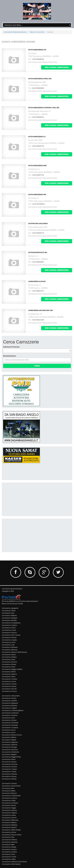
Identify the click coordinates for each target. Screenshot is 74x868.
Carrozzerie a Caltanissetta (11, 796)
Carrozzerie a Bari (8, 788)
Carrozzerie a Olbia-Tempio (11, 830)
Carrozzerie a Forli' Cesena (11, 635)
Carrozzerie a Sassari (9, 762)
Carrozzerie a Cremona (10, 803)
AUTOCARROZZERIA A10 (37, 50)
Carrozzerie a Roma (9, 759)
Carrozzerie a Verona (9, 776)
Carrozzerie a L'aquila (9, 640)
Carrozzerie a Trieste (9, 772)
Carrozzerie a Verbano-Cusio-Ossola (14, 862)
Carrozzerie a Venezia (9, 774)
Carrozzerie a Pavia (9, 659)
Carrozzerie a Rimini (9, 672)
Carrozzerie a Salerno (9, 674)
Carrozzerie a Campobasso (11, 623)
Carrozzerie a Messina (10, 650)
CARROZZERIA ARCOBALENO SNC (41, 310)
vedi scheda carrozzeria (57, 67)
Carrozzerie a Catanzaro (10, 713)
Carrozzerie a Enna (8, 718)
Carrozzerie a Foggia (9, 808)
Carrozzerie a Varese (9, 686)
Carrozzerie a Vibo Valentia (11, 864)
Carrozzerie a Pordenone (10, 752)
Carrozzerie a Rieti (8, 844)
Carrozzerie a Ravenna (10, 842)
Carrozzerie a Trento (9, 857)
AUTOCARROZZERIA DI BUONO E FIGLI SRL (44, 108)
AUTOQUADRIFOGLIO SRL (38, 252)
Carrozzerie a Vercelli (9, 689)
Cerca (37, 366)
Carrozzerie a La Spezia (10, 728)
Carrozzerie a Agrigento (10, 608)
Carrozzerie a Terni (8, 854)
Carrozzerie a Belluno (9, 615)
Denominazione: (10, 356)
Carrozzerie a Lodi (8, 645)
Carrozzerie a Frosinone (10, 723)
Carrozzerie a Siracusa (10, 764)
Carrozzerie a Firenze (9, 720)
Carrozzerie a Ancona (9, 783)
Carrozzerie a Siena (9, 677)
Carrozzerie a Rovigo (9, 847)
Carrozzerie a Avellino (9, 701)
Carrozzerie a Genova (9, 810)
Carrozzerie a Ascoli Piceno (11, 786)
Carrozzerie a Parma (9, 832)
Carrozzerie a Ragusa (9, 754)
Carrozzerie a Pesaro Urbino (12, 835)
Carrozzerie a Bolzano (9, 706)
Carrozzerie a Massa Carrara (12, 735)
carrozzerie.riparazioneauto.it (12, 589)
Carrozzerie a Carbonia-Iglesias (13, 710)
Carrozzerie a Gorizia (9, 637)
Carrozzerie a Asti (8, 613)
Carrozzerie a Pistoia (9, 664)
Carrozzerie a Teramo (9, 767)
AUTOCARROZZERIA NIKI (37, 166)
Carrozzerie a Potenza (9, 840)
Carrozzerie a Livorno (9, 818)
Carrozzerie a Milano (9, 737)
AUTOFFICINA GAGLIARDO (38, 223)
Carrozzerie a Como (9, 628)
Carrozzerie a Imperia (9, 813)
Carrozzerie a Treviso (9, 684)
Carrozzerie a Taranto (9, 679)
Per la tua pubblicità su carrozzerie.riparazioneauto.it (20, 601)
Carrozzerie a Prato (9, 667)
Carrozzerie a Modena (10, 825)
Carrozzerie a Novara (9, 827)
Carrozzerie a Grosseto (10, 725)
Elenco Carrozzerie (37, 32)
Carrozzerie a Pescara (9, 662)
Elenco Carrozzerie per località (12, 604)
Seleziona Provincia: (11, 347)
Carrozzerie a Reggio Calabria (12, 669)
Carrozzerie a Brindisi (9, 620)
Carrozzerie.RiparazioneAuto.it (15, 32)
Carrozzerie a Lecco (9, 730)
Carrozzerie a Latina (9, 815)
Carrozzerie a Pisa (8, 837)
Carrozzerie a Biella (9, 791)
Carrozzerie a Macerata (10, 820)
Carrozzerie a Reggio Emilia (11, 757)
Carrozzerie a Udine (9, 859)
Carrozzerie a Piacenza (10, 750)
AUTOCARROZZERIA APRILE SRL (40, 79)
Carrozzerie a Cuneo (9, 630)
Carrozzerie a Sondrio (9, 852)
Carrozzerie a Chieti (9, 800)
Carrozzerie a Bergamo (10, 703)
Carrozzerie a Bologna (10, 618)
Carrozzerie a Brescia (9, 793)
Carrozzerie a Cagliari (9, 708)
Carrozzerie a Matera (9, 822)
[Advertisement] (21, 499)
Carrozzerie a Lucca (9, 732)
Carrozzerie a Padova (9, 657)
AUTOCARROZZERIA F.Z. (37, 137)
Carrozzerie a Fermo (9, 805)
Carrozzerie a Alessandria (11, 696)
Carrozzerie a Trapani (9, 769)
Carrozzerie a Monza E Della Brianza (14, 652)
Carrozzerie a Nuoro (9, 655)
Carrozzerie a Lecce (9, 642)
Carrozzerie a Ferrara (9, 633)
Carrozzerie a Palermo (10, 745)
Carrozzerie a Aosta (9, 611)
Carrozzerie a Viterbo (9, 779)
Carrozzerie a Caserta (9, 798)
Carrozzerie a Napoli (9, 740)
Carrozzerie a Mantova (10, 647)
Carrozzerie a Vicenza (9, 691)
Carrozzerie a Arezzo (9, 698)
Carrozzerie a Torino (9, 681)
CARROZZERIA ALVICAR (37, 281)
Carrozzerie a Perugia (9, 747)
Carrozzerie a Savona (9, 849)
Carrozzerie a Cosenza (10, 715)
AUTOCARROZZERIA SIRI (37, 195)
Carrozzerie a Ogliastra (10, 742)
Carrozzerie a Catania (9, 625)
